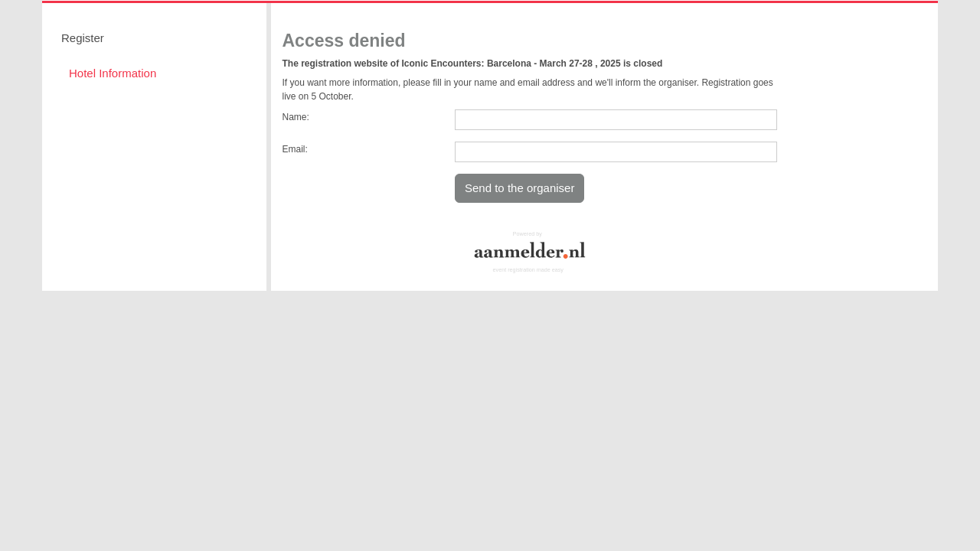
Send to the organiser (519, 188)
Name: (296, 117)
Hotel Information (113, 73)
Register (83, 38)
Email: (295, 149)
